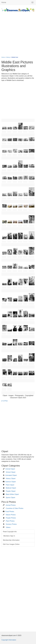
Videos (8, 527)
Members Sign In (9, 536)
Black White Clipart (12, 494)
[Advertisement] (18, 33)
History (8, 57)
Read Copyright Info (10, 532)
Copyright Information (9, 640)
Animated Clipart (11, 475)
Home (4, 2)
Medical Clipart (11, 488)
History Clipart (11, 478)
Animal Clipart (10, 469)
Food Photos (10, 512)
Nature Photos (11, 515)
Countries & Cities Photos (14, 508)
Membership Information (11, 540)
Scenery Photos (11, 524)
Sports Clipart (10, 498)
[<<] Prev (5, 401)
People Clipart (11, 491)
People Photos (11, 518)
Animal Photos (11, 505)
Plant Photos (10, 521)
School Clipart (11, 472)
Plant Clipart (10, 485)
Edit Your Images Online (11, 544)
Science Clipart (11, 482)
